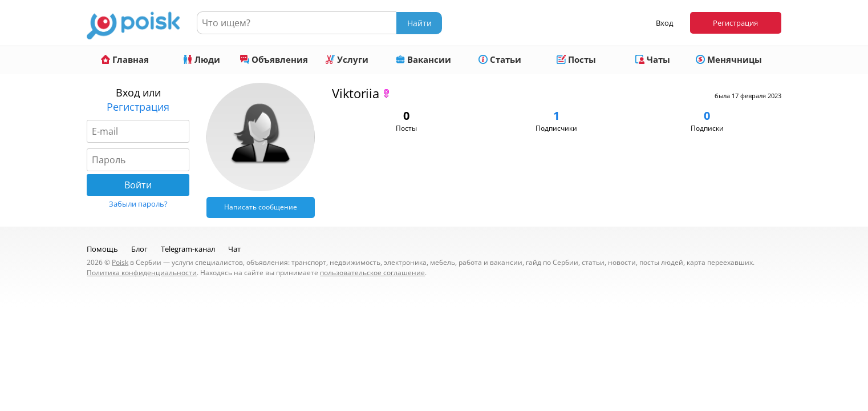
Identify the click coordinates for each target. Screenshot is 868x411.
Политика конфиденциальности (142, 273)
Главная (125, 59)
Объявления (274, 59)
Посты (576, 59)
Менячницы (729, 59)
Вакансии (423, 59)
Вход (664, 23)
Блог (139, 249)
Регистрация (735, 23)
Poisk (120, 262)
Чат (234, 249)
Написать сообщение (261, 207)
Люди (202, 59)
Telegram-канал (188, 249)
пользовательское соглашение (372, 273)
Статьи (500, 59)
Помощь (102, 249)
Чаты (653, 59)
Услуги (347, 59)
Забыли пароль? (138, 204)
